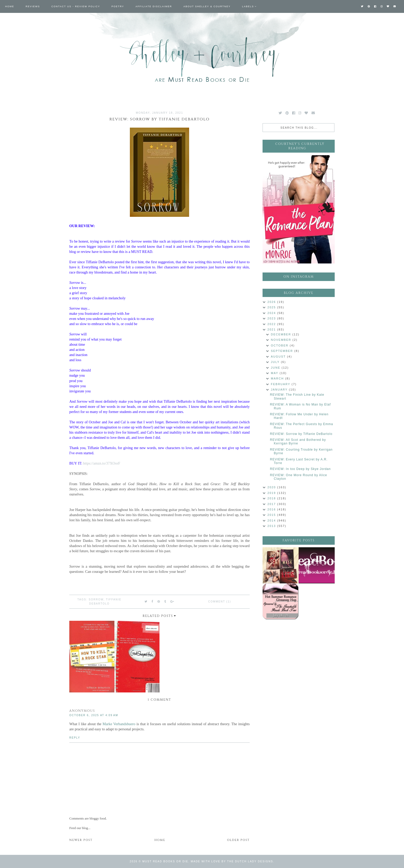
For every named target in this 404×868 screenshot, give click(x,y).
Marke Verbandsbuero (119, 724)
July (276, 362)
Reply (75, 738)
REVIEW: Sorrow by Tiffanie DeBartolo (301, 434)
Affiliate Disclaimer (154, 6)
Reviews (33, 6)
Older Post (238, 840)
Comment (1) (220, 602)
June (276, 368)
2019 (272, 493)
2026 (272, 302)
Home (10, 6)
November (282, 340)
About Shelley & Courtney (207, 6)
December (281, 334)
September (283, 351)
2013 (272, 526)
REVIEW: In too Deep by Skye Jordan (300, 469)
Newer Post (81, 840)
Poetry (118, 6)
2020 (272, 487)
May (275, 373)
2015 (272, 515)
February (281, 384)
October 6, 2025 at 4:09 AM (94, 715)
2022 (272, 324)
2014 (272, 520)
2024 (272, 313)
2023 (272, 318)
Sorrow (96, 600)
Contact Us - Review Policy (76, 6)
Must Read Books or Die (165, 861)
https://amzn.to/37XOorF (102, 463)
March (278, 378)
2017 (272, 504)
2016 (272, 509)
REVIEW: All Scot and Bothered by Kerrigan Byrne (298, 442)
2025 (272, 307)
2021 (272, 329)
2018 (272, 498)
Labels (248, 6)
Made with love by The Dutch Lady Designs (232, 861)
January (280, 390)
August (279, 357)
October (280, 345)
